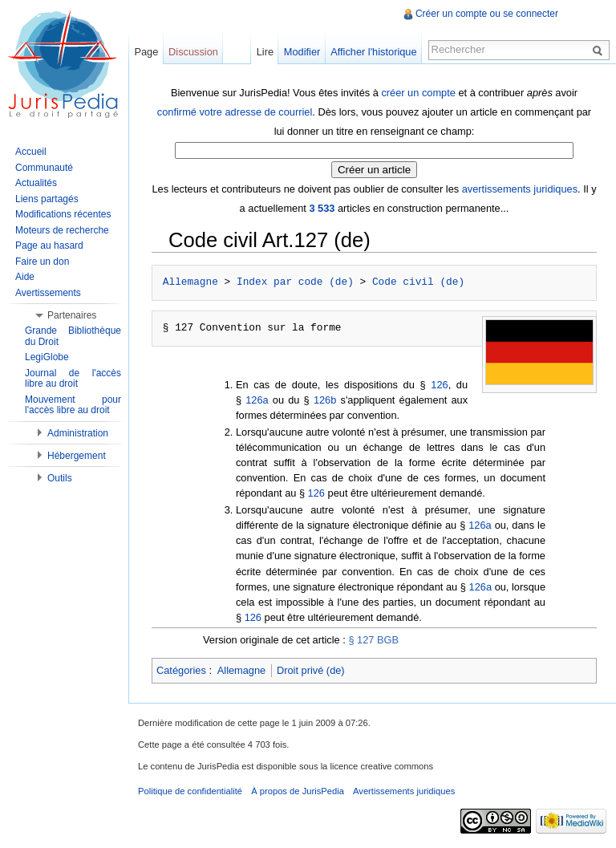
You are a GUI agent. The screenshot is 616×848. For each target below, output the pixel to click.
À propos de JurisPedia (298, 791)
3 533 (322, 208)
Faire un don (42, 262)
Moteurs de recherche (62, 230)
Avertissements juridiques (404, 791)
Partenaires (72, 315)
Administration (78, 433)
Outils (60, 478)
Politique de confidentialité (190, 791)
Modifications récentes (63, 214)
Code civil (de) (418, 282)
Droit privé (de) (311, 670)
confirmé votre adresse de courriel (235, 112)
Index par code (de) (295, 282)
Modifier (302, 52)
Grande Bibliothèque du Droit (73, 336)
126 (439, 385)
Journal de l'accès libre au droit (73, 379)
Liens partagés (47, 199)
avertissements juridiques (520, 189)
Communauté (44, 168)
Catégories (181, 670)
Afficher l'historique (373, 52)
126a (257, 400)
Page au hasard (49, 245)
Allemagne (190, 282)
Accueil (31, 152)
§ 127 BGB (373, 640)
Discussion (193, 52)
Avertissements (48, 293)
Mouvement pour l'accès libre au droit (73, 405)
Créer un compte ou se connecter (487, 14)
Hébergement (77, 456)
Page (146, 52)
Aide (25, 277)
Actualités (36, 183)
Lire (265, 52)
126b (325, 400)
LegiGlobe (47, 357)
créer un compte (418, 93)
